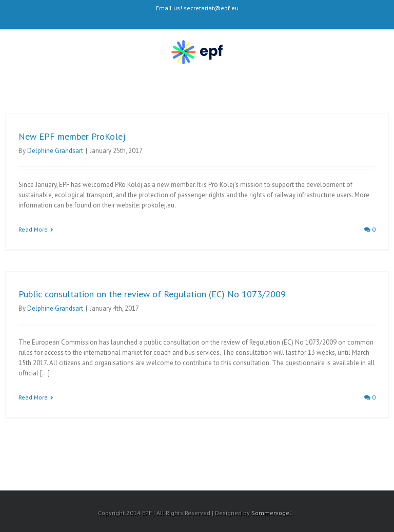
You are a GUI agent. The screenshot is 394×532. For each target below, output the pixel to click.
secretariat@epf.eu (211, 8)
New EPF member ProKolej (72, 136)
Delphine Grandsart (55, 151)
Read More (33, 229)
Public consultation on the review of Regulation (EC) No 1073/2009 (152, 294)
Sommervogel (271, 513)
